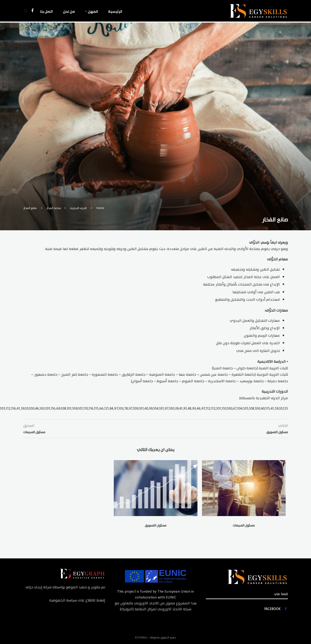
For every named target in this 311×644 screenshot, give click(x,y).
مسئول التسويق (156, 525)
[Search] (26, 11)
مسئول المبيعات (244, 525)
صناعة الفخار (54, 208)
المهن (93, 11)
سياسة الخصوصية (63, 600)
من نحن (69, 11)
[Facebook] (32, 11)
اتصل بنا (47, 11)
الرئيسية (115, 11)
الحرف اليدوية (78, 208)
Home (100, 208)
